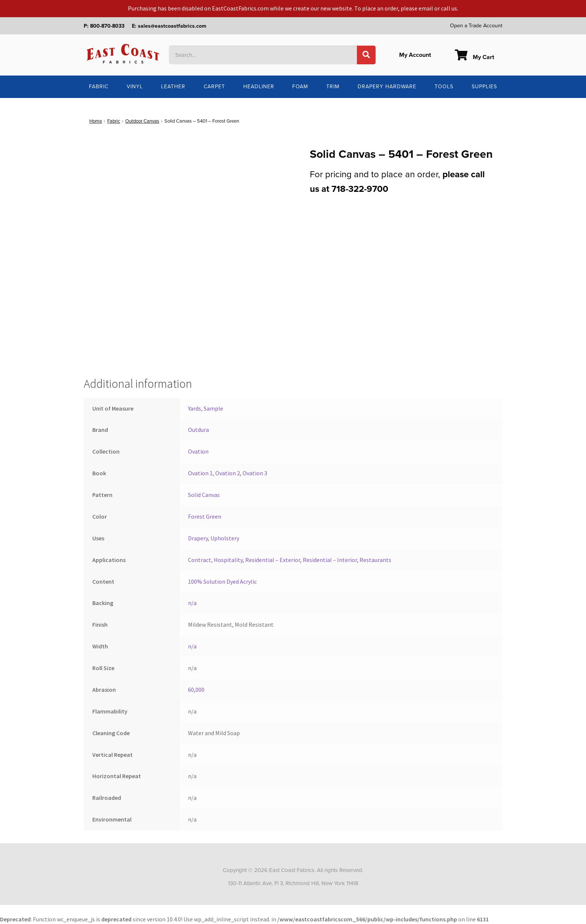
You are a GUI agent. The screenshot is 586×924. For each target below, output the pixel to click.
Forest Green (205, 516)
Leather (173, 87)
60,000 (196, 690)
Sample (213, 408)
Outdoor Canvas (142, 121)
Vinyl (135, 87)
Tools (444, 87)
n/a (192, 603)
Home (96, 121)
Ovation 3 (255, 473)
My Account (415, 55)
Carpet (214, 87)
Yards (195, 408)
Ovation (198, 451)
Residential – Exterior (273, 560)
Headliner (259, 87)
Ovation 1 (200, 473)
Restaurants (375, 560)
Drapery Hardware (387, 87)
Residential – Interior (330, 560)
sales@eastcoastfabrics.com (172, 26)
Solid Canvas (204, 495)
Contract (200, 560)
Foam (300, 87)
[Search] (366, 55)
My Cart (474, 57)
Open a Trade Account (476, 26)
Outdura (198, 430)
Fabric (99, 87)
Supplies (484, 87)
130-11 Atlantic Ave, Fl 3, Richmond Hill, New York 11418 (293, 883)
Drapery (198, 538)
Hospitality (228, 560)
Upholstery (225, 538)
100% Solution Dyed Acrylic (222, 581)
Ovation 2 (228, 473)
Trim (333, 87)
